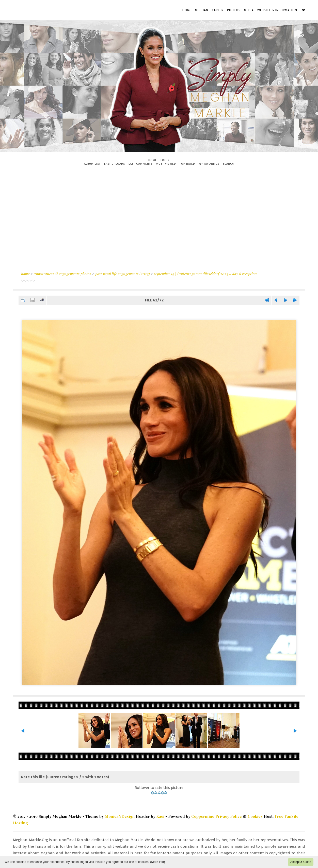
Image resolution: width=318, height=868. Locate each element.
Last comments (140, 164)
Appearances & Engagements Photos (62, 274)
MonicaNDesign (120, 816)
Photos (234, 10)
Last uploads (115, 164)
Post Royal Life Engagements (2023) (122, 274)
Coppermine (203, 816)
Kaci (160, 816)
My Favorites (209, 164)
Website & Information (277, 10)
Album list (92, 164)
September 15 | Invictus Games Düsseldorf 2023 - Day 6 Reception (205, 274)
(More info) (157, 862)
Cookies (255, 816)
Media (249, 10)
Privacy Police (229, 816)
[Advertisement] (159, 214)
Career (218, 10)
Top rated (187, 164)
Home (187, 10)
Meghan (202, 10)
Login (165, 160)
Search (228, 164)
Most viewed (166, 164)
